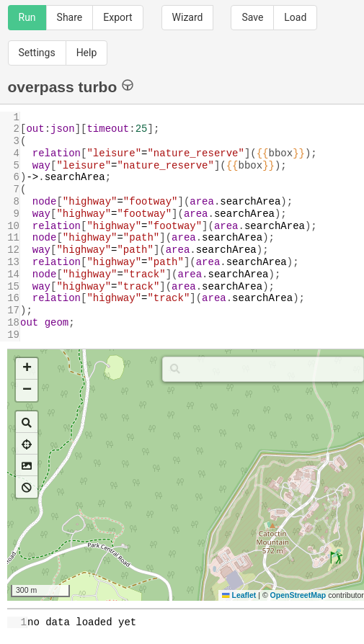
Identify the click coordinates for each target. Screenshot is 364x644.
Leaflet (239, 595)
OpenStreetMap (298, 595)
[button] (27, 369)
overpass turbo (71, 86)
